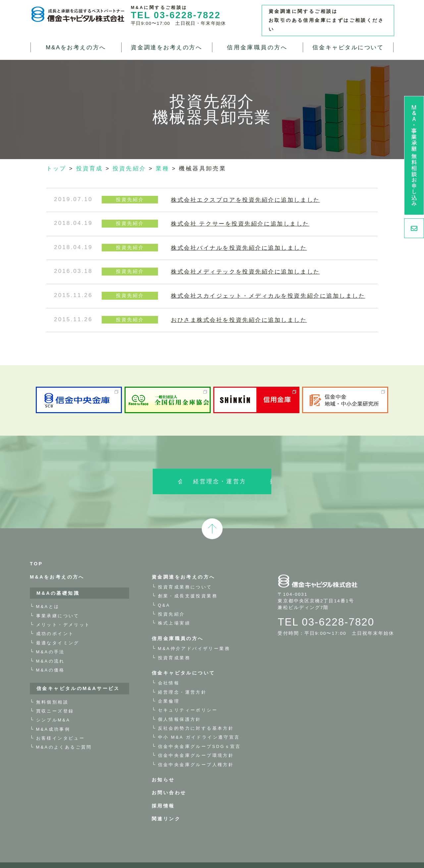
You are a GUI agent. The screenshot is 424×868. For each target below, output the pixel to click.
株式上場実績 (174, 611)
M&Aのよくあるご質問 (64, 735)
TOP (36, 552)
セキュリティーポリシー (188, 698)
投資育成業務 (174, 646)
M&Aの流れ (51, 649)
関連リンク (166, 807)
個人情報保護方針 (180, 707)
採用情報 (301, 470)
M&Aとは (48, 595)
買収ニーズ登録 (55, 699)
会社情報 (123, 470)
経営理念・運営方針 (212, 470)
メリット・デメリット (63, 613)
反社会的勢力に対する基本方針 (196, 716)
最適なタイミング (58, 631)
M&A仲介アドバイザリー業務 (194, 637)
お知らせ (163, 767)
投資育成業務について (185, 575)
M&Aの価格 (51, 658)
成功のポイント (55, 622)
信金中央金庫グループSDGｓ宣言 (200, 734)
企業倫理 (169, 689)
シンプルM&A (53, 708)
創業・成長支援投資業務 (188, 584)
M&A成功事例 (53, 717)
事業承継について (58, 604)
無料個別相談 (52, 690)
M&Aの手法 (51, 640)
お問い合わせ (169, 781)
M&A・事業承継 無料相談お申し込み (414, 155)
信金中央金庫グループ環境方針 (196, 743)
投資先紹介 (172, 602)
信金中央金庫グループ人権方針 (196, 752)
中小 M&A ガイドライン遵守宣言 (199, 725)
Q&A (164, 593)
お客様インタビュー (61, 726)
